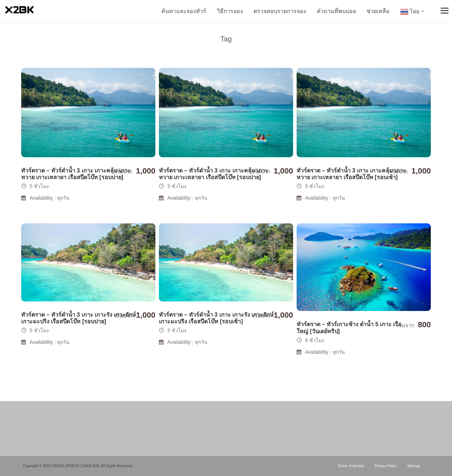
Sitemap (414, 466)
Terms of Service (351, 466)
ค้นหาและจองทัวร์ (184, 11)
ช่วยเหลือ (378, 11)
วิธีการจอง (230, 11)
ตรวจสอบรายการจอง (280, 11)
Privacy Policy (386, 466)
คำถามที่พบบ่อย (336, 11)
